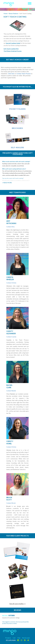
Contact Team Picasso (24, 74)
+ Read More (7, 183)
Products (8, 638)
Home (6, 13)
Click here (11, 74)
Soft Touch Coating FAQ (11, 49)
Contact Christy (11, 447)
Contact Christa (11, 283)
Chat (19, 638)
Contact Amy (10, 227)
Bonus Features (14, 13)
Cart (14, 638)
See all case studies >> (18, 604)
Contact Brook (11, 503)
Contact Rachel (11, 391)
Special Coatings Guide (13, 43)
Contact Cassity (11, 337)
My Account (26, 638)
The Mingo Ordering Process (13, 51)
